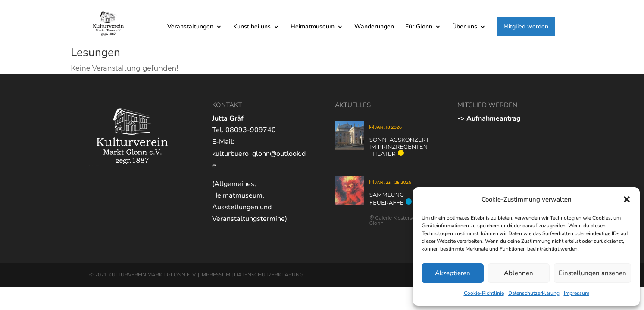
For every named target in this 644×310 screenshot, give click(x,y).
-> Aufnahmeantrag (489, 118)
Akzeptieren (453, 273)
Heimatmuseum (313, 27)
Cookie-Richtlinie (484, 293)
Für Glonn (419, 27)
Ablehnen (519, 273)
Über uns (465, 27)
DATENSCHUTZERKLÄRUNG (269, 275)
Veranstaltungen (190, 27)
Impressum (577, 293)
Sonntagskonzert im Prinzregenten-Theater (400, 147)
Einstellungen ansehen (592, 273)
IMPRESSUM (215, 275)
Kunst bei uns (252, 27)
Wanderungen (374, 27)
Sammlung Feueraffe (387, 198)
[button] (627, 199)
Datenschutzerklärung (534, 293)
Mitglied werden (526, 26)
